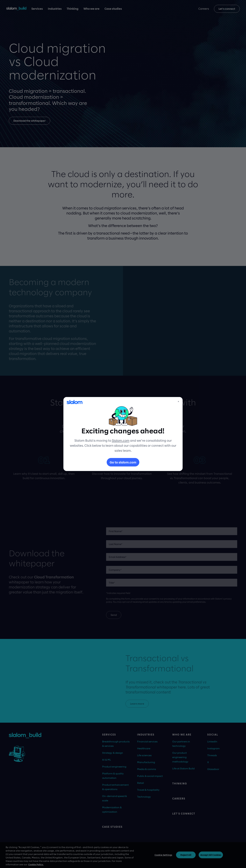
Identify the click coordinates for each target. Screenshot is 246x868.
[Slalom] (75, 402)
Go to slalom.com (123, 462)
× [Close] (178, 401)
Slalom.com (121, 440)
